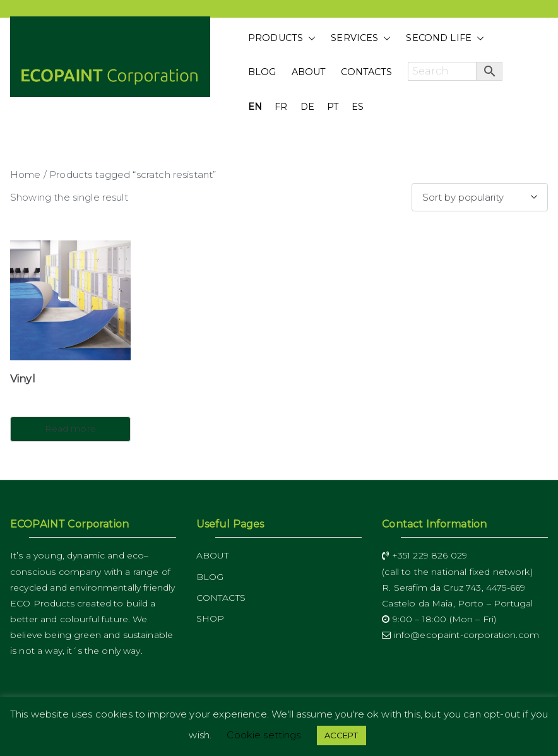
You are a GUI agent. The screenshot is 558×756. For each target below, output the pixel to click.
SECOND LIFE (445, 38)
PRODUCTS (282, 38)
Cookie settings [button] (264, 735)
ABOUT (309, 72)
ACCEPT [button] (341, 735)
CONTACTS (366, 72)
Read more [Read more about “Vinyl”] (70, 428)
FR (281, 107)
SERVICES (361, 38)
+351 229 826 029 (424, 555)
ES (358, 107)
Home (26, 174)
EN (255, 107)
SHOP (211, 618)
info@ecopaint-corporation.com (460, 635)
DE (307, 107)
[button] (309, 38)
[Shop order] (480, 197)
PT (333, 107)
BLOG (262, 72)
